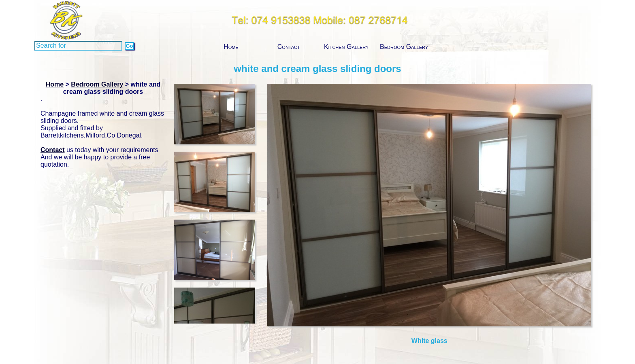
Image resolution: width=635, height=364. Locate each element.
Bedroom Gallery (404, 47)
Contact (289, 47)
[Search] (78, 46)
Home (231, 47)
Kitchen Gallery (346, 47)
